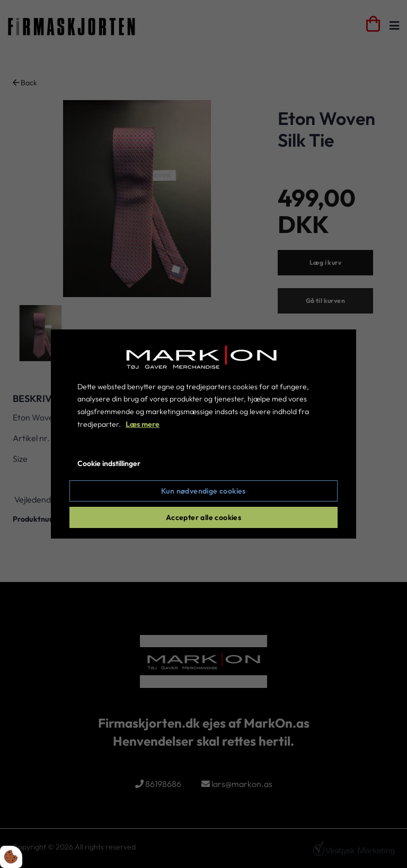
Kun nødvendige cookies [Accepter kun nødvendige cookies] (203, 491)
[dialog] (203, 434)
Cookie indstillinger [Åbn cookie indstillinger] (109, 463)
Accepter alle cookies (203, 517)
